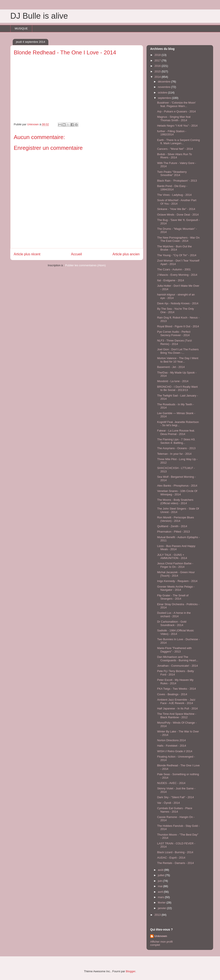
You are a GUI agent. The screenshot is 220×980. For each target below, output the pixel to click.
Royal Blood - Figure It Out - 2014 (178, 326)
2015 (158, 71)
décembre (164, 82)
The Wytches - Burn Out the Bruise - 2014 (174, 248)
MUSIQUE (21, 28)
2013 (158, 915)
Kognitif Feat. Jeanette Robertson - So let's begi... (178, 424)
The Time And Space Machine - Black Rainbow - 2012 (176, 716)
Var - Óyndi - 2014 (168, 803)
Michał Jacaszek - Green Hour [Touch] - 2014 (176, 574)
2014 (158, 77)
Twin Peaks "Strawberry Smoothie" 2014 (172, 174)
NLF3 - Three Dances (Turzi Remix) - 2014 (174, 342)
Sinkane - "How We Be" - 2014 (176, 209)
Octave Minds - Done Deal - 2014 (178, 215)
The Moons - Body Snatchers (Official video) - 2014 (175, 501)
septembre (165, 98)
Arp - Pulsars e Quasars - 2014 (176, 111)
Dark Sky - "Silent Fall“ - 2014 (175, 797)
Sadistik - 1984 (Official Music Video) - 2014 (175, 632)
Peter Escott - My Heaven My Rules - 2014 (175, 682)
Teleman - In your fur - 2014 (174, 454)
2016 (158, 66)
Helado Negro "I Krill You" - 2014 (177, 126)
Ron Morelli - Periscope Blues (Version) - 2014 (175, 519)
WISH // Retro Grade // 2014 (175, 751)
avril (161, 892)
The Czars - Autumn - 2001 (174, 269)
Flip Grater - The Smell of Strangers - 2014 (173, 597)
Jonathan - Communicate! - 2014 (177, 666)
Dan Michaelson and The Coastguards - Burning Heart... (178, 659)
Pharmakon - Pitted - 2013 (173, 532)
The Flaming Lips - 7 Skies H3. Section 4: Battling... (176, 441)
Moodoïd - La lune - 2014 (173, 381)
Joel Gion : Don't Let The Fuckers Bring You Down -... (178, 351)
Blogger (131, 971)
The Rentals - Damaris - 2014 (175, 863)
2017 (158, 60)
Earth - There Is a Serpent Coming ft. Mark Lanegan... (178, 142)
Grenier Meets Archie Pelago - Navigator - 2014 (176, 588)
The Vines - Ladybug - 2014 (174, 195)
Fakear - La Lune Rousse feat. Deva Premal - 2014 (176, 432)
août (161, 870)
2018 (158, 55)
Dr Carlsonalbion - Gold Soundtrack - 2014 (172, 623)
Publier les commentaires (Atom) (85, 265)
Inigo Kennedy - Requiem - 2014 (177, 581)
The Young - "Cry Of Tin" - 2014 (177, 255)
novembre (164, 87)
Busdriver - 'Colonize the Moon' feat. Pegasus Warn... (176, 104)
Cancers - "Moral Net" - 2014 (175, 149)
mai (161, 886)
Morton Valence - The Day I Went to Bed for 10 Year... (178, 360)
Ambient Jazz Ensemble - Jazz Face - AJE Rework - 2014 (176, 701)
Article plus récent (27, 254)
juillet (161, 875)
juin (160, 881)
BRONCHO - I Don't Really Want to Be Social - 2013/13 (177, 388)
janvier (162, 908)
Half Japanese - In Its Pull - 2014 (177, 708)
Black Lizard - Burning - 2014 (175, 852)
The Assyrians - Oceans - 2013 (176, 448)
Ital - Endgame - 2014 (170, 280)
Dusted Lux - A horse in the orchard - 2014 (174, 615)
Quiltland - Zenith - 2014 (172, 526)
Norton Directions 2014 (171, 740)
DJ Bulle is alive (39, 16)
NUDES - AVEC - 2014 (171, 783)
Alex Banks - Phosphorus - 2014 (177, 486)
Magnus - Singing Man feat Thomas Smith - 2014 (174, 119)
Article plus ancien (126, 254)
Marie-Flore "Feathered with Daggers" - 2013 (174, 650)
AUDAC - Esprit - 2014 (171, 858)
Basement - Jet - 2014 (171, 367)
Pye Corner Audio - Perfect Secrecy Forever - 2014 (174, 333)
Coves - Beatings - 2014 (172, 694)
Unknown (161, 936)
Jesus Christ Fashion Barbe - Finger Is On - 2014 (175, 565)
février (162, 903)
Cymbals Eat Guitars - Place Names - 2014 (175, 810)
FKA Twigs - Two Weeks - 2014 (176, 689)
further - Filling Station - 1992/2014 (172, 133)
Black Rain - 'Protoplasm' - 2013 (177, 181)
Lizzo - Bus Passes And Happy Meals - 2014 (176, 548)
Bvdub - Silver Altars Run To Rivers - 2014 (174, 156)
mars (161, 897)
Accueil (76, 254)
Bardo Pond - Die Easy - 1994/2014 (172, 188)
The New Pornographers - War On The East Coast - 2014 (178, 239)
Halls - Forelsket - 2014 (171, 746)
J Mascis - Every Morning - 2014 (177, 275)
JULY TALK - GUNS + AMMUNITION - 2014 (172, 557)
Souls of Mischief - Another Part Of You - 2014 (177, 202)
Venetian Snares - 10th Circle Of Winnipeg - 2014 (177, 493)
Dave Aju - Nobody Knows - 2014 (178, 303)
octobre (163, 93)
